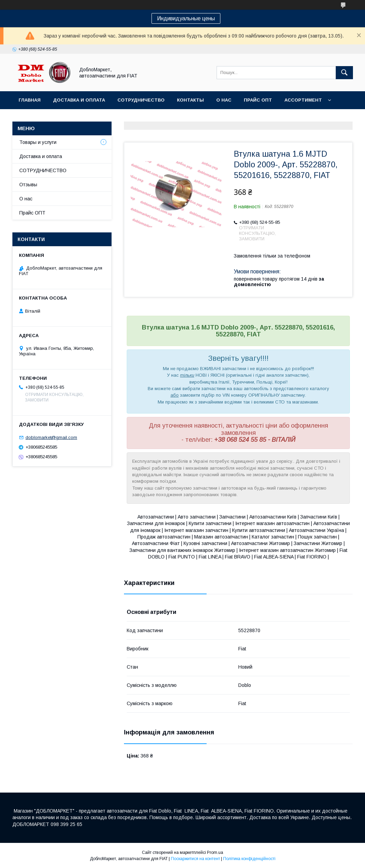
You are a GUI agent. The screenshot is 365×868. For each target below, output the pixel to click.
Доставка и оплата (79, 100)
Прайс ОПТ (258, 100)
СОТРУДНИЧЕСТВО (43, 170)
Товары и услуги (38, 142)
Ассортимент (303, 100)
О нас (224, 100)
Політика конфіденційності (249, 859)
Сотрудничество (141, 100)
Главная (30, 100)
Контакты (190, 100)
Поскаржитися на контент (195, 859)
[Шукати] (344, 73)
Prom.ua (215, 853)
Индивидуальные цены (186, 18)
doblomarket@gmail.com (51, 437)
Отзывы (28, 185)
